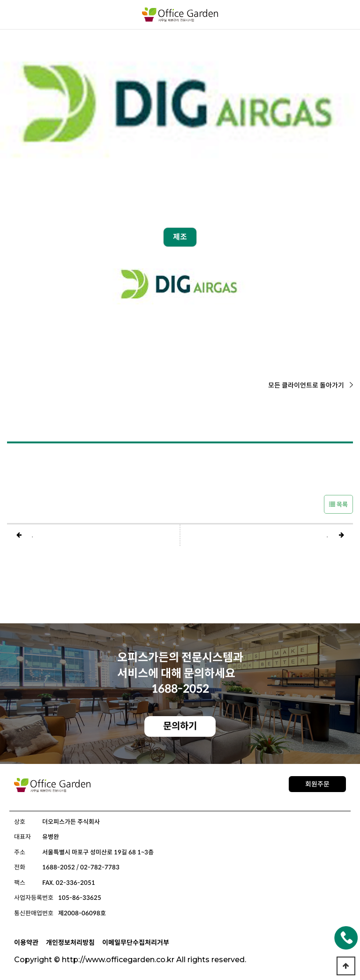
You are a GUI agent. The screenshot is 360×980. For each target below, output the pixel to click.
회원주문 (317, 784)
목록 (338, 505)
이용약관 (26, 943)
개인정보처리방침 (70, 943)
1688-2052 (180, 689)
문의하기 (180, 726)
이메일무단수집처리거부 (136, 943)
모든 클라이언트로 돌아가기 (311, 385)
